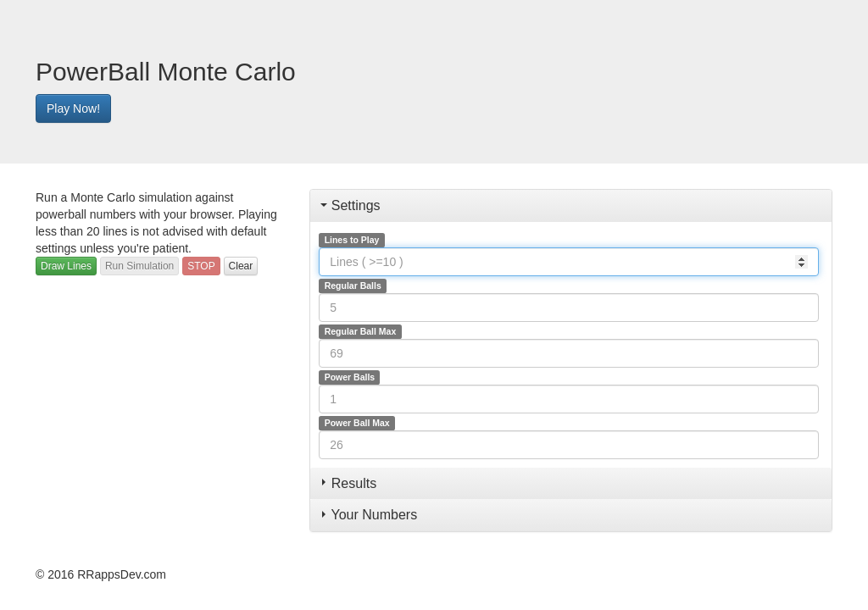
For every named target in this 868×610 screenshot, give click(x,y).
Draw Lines (66, 266)
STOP (201, 266)
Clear (241, 266)
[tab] (571, 206)
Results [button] (349, 483)
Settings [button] (350, 205)
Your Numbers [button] (370, 515)
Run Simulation (139, 266)
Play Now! (73, 108)
